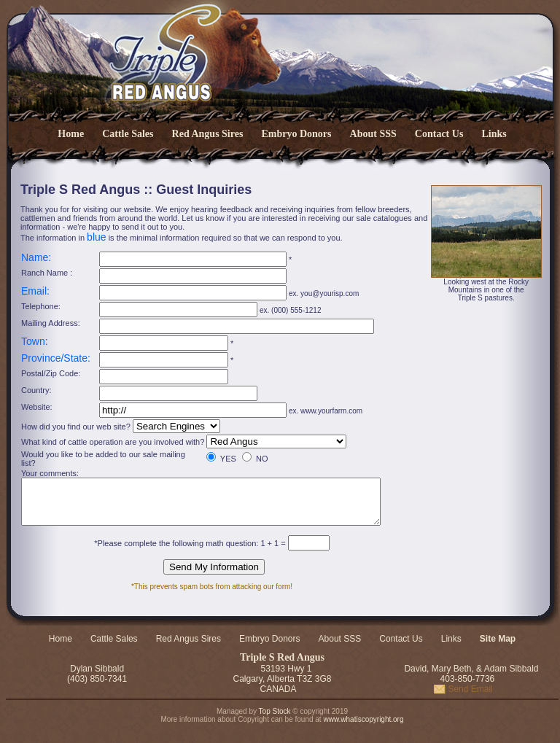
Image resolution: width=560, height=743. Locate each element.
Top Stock (275, 716)
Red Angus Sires (208, 134)
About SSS (373, 134)
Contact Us (439, 134)
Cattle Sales (128, 134)
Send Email (463, 693)
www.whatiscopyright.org (363, 724)
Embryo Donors (296, 134)
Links (494, 134)
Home (71, 134)
